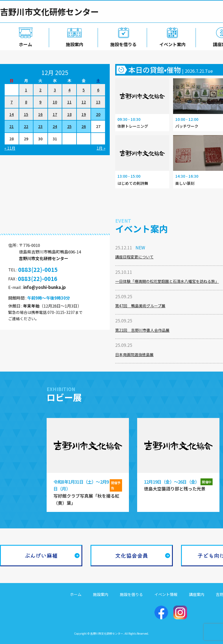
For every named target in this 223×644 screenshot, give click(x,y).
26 (84, 126)
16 (40, 114)
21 (12, 126)
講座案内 (197, 594)
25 (69, 126)
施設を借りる (122, 43)
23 (40, 126)
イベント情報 (166, 594)
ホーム (24, 43)
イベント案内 (171, 43)
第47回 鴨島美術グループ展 (140, 306)
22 (26, 126)
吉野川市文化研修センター (49, 12)
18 (69, 114)
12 (84, 102)
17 (55, 114)
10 (55, 102)
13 (98, 102)
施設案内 (74, 43)
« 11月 (10, 148)
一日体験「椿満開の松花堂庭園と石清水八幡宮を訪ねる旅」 (167, 281)
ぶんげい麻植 (41, 555)
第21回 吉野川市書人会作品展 (142, 330)
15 (26, 114)
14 (12, 114)
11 (69, 102)
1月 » (101, 148)
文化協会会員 (132, 555)
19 (84, 114)
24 (55, 126)
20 (98, 114)
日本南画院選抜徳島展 (134, 355)
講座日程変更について (134, 257)
